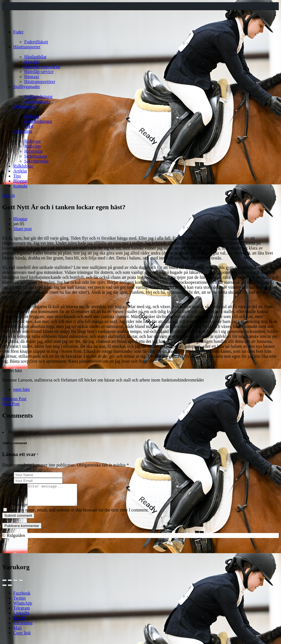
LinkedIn (21, 617)
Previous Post (14, 399)
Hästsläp (32, 62)
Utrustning (23, 131)
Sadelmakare (36, 156)
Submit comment (18, 520)
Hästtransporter (27, 47)
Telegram (22, 612)
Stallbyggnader (27, 87)
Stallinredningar (38, 96)
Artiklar (20, 171)
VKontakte (23, 627)
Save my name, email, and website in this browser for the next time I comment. (79, 514)
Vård (29, 126)
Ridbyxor (33, 141)
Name (7, 475)
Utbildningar (25, 106)
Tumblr (20, 622)
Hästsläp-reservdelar (42, 67)
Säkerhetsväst (36, 161)
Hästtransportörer (40, 82)
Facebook (22, 597)
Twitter (20, 602)
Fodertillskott (36, 42)
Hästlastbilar (35, 57)
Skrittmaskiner (37, 101)
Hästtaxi (32, 77)
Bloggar (20, 181)
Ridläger (32, 116)
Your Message (15, 509)
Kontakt (20, 186)
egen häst (22, 389)
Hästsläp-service (39, 72)
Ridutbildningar (38, 121)
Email (7, 480)
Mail (17, 632)
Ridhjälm (33, 146)
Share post (22, 229)
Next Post (11, 404)
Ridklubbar (23, 166)
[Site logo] (13, 22)
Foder (18, 32)
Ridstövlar (34, 151)
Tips (17, 176)
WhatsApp (23, 607)
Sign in (9, 195)
